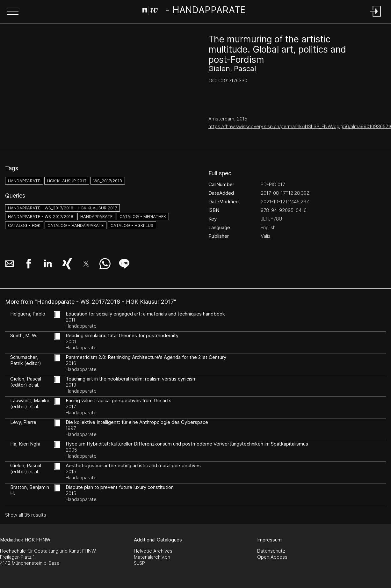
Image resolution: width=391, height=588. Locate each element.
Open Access (272, 557)
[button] (13, 12)
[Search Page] (194, 11)
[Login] (376, 17)
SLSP (139, 563)
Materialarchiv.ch (152, 557)
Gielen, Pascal (232, 69)
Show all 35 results (26, 515)
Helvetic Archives (153, 551)
